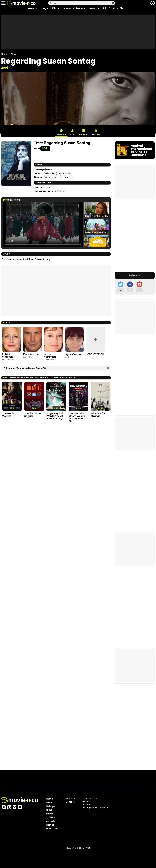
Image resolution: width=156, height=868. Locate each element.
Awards (94, 8)
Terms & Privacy (91, 798)
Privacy (87, 801)
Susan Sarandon (50, 355)
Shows (67, 8)
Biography (66, 177)
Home (4, 54)
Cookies (87, 804)
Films (56, 8)
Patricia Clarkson (7, 355)
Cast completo (95, 354)
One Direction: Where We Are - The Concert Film (78, 417)
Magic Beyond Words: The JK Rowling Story (55, 416)
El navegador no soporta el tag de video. (43, 225)
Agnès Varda (73, 354)
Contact (70, 802)
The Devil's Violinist (8, 415)
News (31, 8)
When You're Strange (98, 415)
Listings (43, 8)
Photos (124, 8)
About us (70, 799)
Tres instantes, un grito (33, 415)
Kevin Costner (31, 354)
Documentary (51, 177)
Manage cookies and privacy (97, 808)
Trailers (80, 8)
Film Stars (109, 8)
